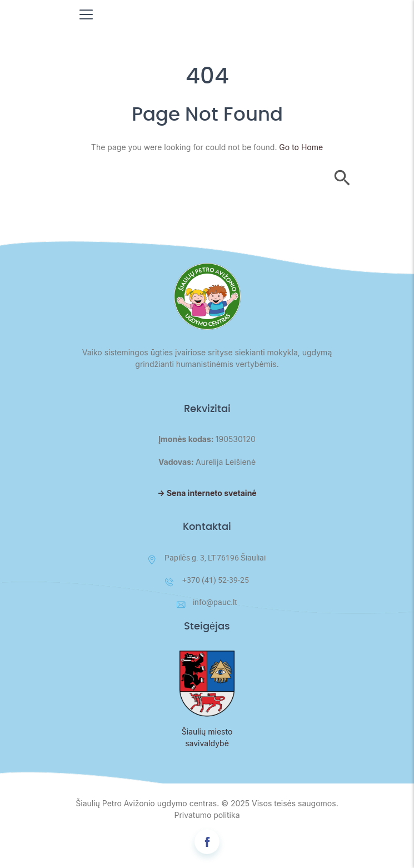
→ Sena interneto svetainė (207, 493)
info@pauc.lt (207, 602)
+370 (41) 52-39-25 (207, 581)
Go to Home (301, 147)
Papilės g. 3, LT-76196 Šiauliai (207, 558)
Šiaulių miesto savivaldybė (207, 737)
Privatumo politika (207, 815)
